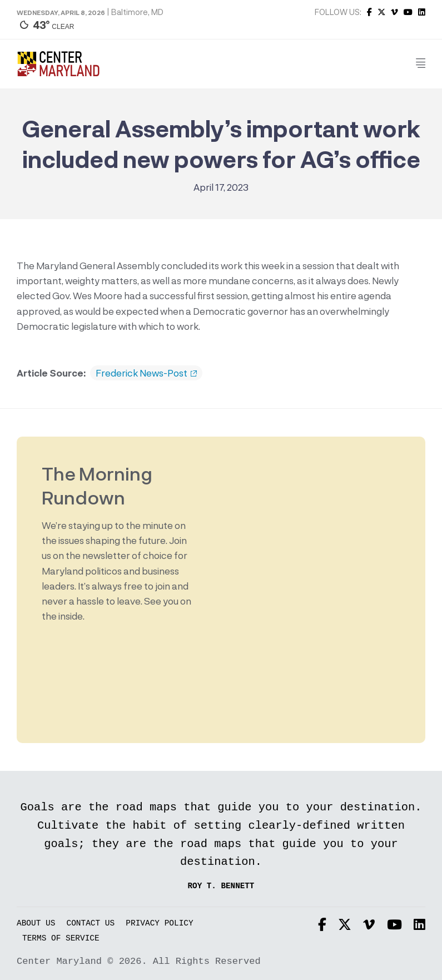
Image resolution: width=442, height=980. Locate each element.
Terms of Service (61, 939)
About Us (36, 924)
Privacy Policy (159, 924)
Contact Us (91, 924)
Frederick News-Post (146, 373)
